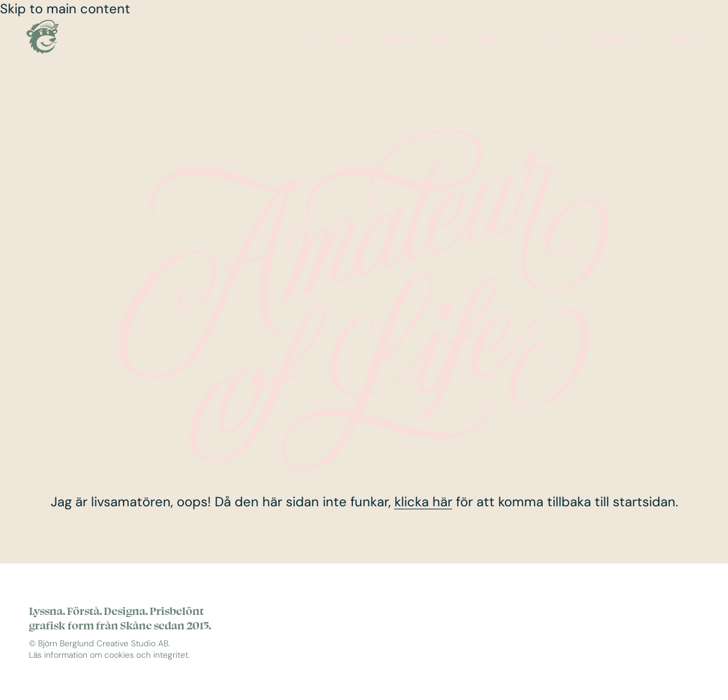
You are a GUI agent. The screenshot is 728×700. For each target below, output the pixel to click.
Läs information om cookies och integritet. (109, 655)
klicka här (423, 502)
